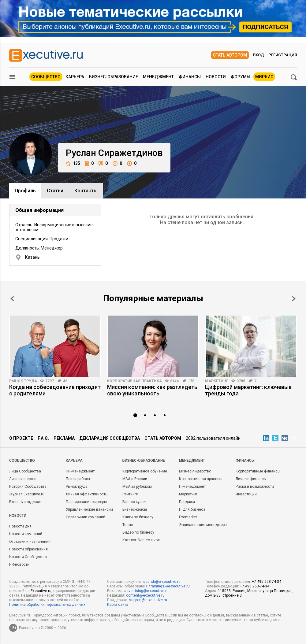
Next (294, 299)
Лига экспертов (23, 479)
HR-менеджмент (80, 471)
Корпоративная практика (134, 381)
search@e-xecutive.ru (162, 582)
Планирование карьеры (86, 502)
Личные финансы (251, 479)
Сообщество (46, 77)
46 (65, 381)
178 (191, 381)
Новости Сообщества (28, 557)
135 (73, 163)
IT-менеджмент (192, 487)
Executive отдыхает (26, 502)
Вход (259, 55)
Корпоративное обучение (145, 471)
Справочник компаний (86, 517)
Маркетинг (217, 381)
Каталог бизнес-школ (141, 540)
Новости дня (20, 526)
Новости (216, 77)
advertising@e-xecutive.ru (146, 591)
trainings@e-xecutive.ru (170, 586)
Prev (12, 299)
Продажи (187, 502)
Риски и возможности (255, 487)
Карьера (75, 77)
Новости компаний (26, 534)
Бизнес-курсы (134, 502)
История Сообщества (28, 487)
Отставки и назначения (30, 542)
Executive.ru (41, 591)
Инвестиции (246, 494)
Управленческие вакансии (89, 509)
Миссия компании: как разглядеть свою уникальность (152, 390)
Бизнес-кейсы (135, 509)
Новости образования (28, 549)
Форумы (241, 77)
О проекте (21, 438)
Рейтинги (130, 494)
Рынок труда (23, 381)
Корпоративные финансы (258, 471)
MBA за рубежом (137, 487)
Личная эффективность (86, 494)
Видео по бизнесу (138, 532)
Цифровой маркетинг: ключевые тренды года (248, 390)
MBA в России (135, 479)
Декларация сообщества (110, 438)
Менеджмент (158, 77)
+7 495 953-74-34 (267, 582)
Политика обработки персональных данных (47, 605)
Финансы (190, 77)
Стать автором (230, 55)
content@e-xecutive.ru (145, 595)
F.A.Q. (43, 438)
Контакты (86, 191)
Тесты (128, 525)
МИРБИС (264, 77)
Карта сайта (118, 605)
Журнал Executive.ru (27, 494)
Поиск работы (78, 479)
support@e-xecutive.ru (148, 600)
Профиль (25, 191)
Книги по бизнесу (138, 517)
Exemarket (188, 517)
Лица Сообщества (25, 471)
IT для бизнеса (192, 509)
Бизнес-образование (114, 77)
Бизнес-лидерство (195, 471)
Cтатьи (55, 191)
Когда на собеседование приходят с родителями (55, 390)
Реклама (64, 438)
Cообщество (22, 461)
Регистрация (283, 55)
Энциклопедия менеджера (203, 525)
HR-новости (19, 564)
